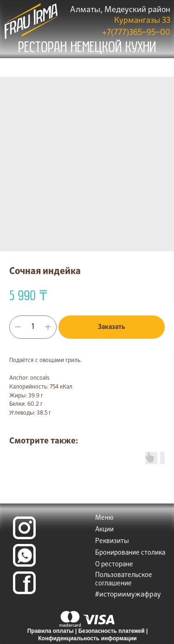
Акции (104, 530)
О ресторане (114, 564)
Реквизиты (112, 541)
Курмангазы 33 (142, 21)
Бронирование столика (130, 553)
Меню (104, 518)
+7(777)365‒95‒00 (136, 33)
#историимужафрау (128, 594)
